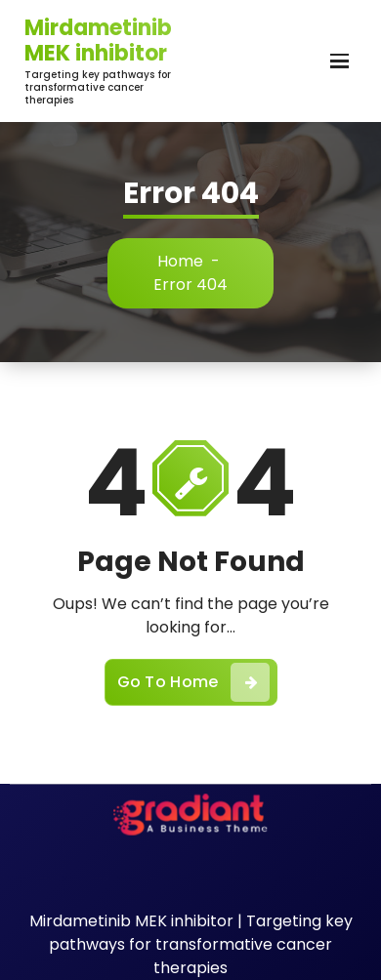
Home (180, 261)
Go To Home (193, 682)
